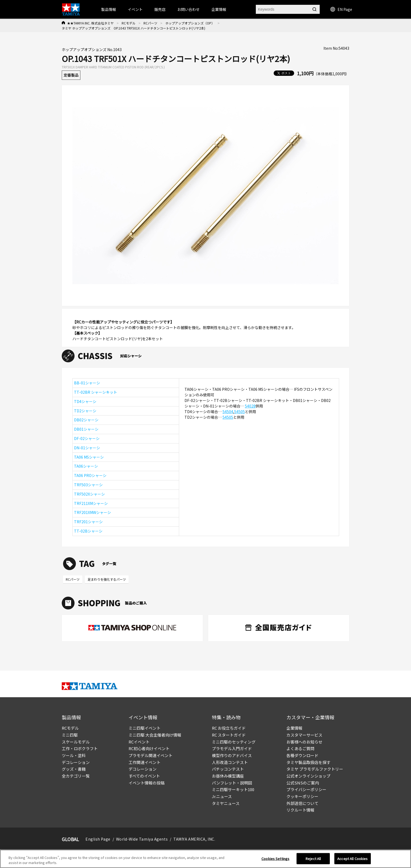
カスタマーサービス (304, 735)
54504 (228, 412)
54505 (240, 412)
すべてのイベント (144, 776)
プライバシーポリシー (306, 789)
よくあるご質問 (300, 748)
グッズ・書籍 (74, 769)
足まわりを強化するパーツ (107, 579)
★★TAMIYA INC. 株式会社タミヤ (90, 23)
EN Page (341, 9)
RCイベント (139, 742)
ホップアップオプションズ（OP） (190, 23)
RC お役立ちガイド (229, 728)
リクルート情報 (300, 810)
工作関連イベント (145, 762)
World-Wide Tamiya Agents (142, 839)
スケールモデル (76, 742)
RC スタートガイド (229, 735)
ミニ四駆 (70, 735)
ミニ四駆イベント (145, 728)
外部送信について (302, 803)
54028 (250, 406)
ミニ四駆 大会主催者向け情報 (155, 735)
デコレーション (76, 762)
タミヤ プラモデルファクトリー (315, 769)
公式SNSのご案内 (303, 783)
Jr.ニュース (222, 796)
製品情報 (109, 9)
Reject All (313, 860)
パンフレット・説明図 (232, 783)
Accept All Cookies (352, 860)
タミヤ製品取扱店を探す (308, 762)
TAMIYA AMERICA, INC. (194, 839)
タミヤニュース (226, 803)
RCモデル (129, 23)
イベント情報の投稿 (147, 783)
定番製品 (71, 75)
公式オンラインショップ (308, 776)
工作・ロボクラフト (80, 748)
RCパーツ (150, 23)
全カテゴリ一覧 (76, 776)
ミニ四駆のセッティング (234, 742)
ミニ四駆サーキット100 (233, 789)
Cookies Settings (275, 860)
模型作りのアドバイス (232, 755)
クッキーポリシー (302, 796)
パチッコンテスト (228, 769)
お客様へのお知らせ (304, 742)
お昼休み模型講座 (228, 776)
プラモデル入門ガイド (232, 748)
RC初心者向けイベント (149, 748)
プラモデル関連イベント (151, 755)
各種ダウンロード (302, 755)
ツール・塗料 (74, 755)
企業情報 (294, 728)
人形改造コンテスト (230, 762)
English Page (98, 839)
